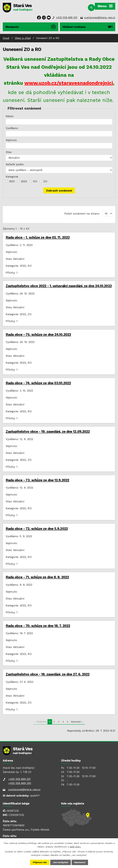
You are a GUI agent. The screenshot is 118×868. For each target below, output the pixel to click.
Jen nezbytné (61, 862)
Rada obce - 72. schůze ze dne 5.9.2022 (37, 529)
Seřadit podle (15, 164)
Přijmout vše (40, 862)
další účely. (75, 847)
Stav (9, 152)
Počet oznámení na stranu (82, 214)
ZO (45, 181)
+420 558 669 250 (20, 783)
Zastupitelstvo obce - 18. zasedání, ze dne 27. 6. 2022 (48, 674)
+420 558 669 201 (67, 17)
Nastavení (80, 862)
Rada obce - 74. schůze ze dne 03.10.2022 (38, 383)
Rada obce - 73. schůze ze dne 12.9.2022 (37, 480)
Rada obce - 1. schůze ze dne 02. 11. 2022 (38, 237)
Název (10, 116)
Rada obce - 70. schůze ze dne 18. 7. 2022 (38, 626)
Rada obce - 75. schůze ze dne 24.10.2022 (38, 334)
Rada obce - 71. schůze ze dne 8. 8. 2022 (37, 577)
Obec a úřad (23, 38)
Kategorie (12, 177)
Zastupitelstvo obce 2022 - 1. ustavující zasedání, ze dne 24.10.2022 (59, 286)
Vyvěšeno (12, 128)
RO (35, 181)
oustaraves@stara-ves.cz (100, 17)
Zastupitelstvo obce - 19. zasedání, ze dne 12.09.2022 (48, 431)
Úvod (6, 38)
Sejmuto (11, 140)
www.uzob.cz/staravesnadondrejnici (69, 83)
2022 (24, 181)
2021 (12, 181)
